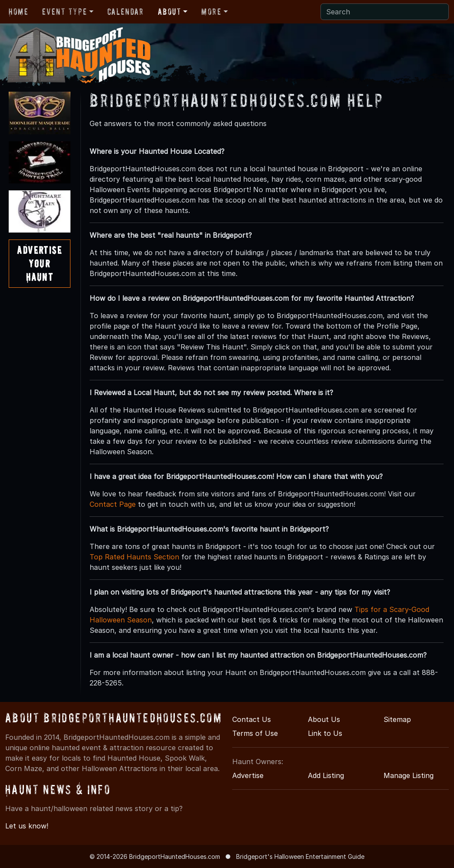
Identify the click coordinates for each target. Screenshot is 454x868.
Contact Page (113, 504)
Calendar (126, 12)
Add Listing (326, 775)
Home (18, 12)
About (170, 12)
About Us (324, 719)
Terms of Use (255, 733)
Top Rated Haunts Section (134, 557)
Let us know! (27, 826)
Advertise (248, 775)
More (211, 12)
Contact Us (252, 719)
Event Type (65, 12)
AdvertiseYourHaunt (39, 264)
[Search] (385, 12)
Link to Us (325, 733)
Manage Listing (409, 775)
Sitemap (397, 719)
